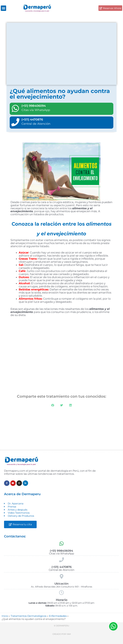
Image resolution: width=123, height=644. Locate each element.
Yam (69, 634)
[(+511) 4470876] (15, 122)
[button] (3, 8)
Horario (62, 600)
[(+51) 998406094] (15, 108)
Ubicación (61, 584)
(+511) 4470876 (32, 120)
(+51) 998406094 (34, 106)
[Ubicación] (61, 576)
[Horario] (61, 593)
